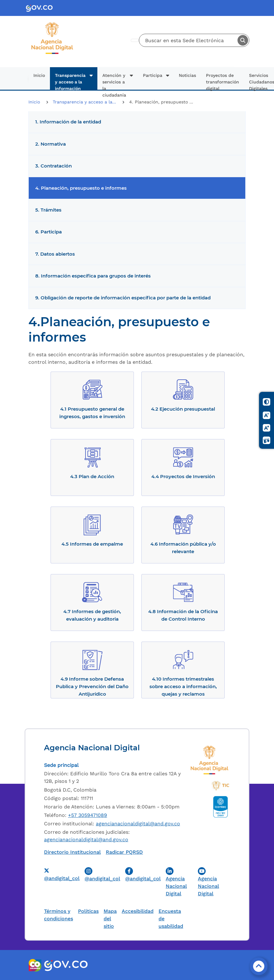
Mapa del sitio (110, 919)
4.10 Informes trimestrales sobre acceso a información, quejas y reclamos (183, 686)
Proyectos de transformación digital (223, 81)
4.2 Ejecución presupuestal (183, 409)
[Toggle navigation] (135, 40)
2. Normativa (51, 144)
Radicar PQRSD (124, 852)
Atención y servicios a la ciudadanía (114, 81)
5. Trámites (48, 210)
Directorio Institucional (72, 852)
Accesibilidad (138, 911)
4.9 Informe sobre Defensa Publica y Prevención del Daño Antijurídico (92, 686)
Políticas (88, 911)
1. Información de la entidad (68, 122)
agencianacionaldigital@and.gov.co (138, 824)
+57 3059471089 (88, 815)
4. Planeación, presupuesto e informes (81, 188)
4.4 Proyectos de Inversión (183, 476)
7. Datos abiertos (55, 254)
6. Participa (49, 232)
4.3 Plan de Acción (92, 476)
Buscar (243, 40)
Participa (153, 75)
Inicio (39, 75)
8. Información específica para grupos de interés (93, 276)
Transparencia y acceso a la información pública (70, 81)
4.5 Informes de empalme (92, 544)
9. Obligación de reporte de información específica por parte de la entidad (123, 298)
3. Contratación (54, 166)
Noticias (187, 75)
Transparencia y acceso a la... (85, 102)
